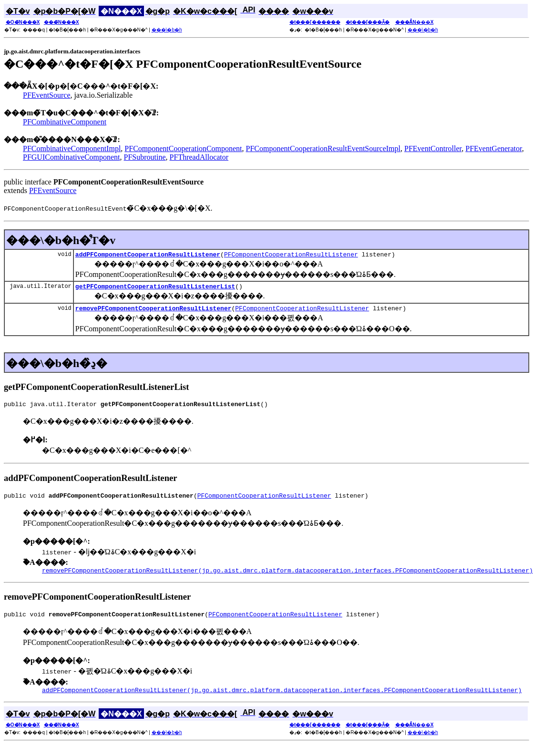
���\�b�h (167, 30)
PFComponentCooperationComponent (183, 148)
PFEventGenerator (493, 148)
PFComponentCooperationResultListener (291, 255)
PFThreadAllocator (199, 157)
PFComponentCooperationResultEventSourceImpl (323, 148)
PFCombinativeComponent (65, 122)
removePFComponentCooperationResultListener (154, 312)
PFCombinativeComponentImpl (72, 148)
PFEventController (433, 148)
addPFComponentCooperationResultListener (148, 255)
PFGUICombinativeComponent (72, 157)
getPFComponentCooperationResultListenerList (155, 289)
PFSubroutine (145, 157)
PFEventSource (47, 95)
